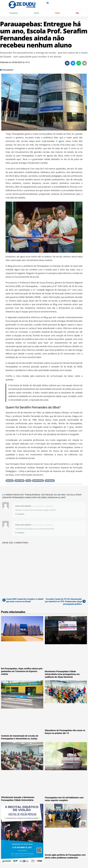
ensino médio (19, 481)
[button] (67, 64)
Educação (10, 481)
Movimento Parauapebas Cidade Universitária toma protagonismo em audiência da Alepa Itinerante (62, 675)
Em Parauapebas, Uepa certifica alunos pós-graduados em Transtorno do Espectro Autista (22, 672)
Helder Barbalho (38, 481)
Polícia (57, 13)
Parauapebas (14, 13)
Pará (77, 13)
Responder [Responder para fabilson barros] (49, 507)
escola (28, 481)
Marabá (36, 13)
